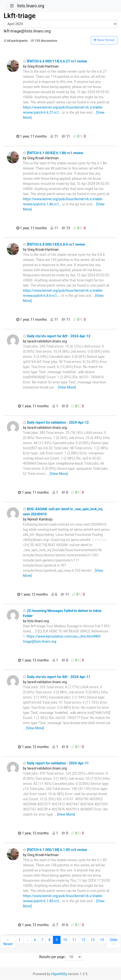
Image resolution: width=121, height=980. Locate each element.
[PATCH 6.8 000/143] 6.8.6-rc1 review (54, 244)
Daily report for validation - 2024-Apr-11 (56, 763)
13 (93, 940)
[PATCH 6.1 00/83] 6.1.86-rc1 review (53, 153)
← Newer (8, 942)
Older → (114, 942)
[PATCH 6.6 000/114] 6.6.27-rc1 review (55, 61)
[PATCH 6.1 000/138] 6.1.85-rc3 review (55, 850)
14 (102, 940)
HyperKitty (59, 974)
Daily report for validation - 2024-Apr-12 (56, 422)
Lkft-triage (20, 16)
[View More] (67, 387)
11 (74, 940)
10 (65, 940)
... (27, 940)
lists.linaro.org (31, 6)
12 (83, 940)
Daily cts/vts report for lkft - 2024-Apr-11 (57, 677)
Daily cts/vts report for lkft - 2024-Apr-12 (57, 336)
